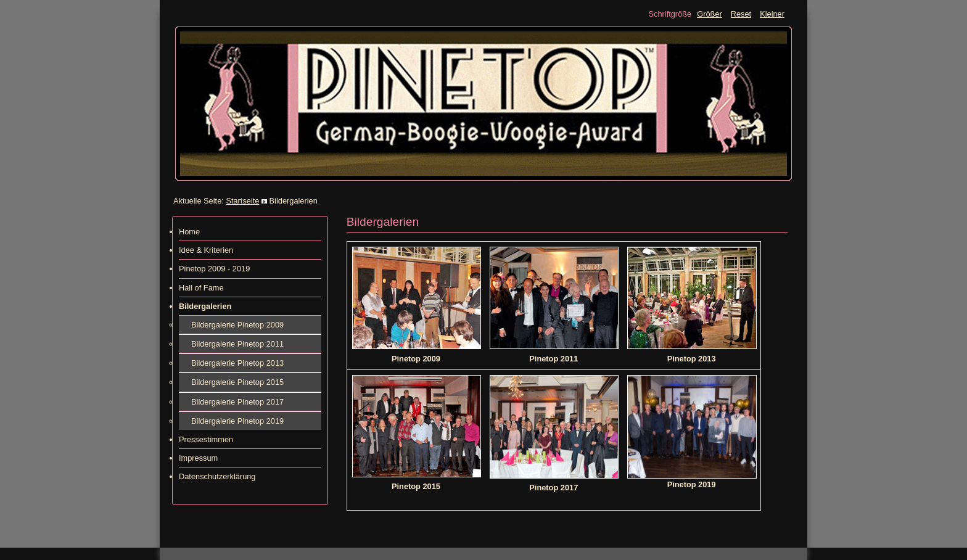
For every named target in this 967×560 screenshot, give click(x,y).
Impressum (198, 458)
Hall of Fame (201, 288)
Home (189, 232)
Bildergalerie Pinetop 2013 (237, 363)
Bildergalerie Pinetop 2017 (237, 402)
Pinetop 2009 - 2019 (214, 269)
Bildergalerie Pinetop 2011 (237, 344)
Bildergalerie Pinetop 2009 (237, 325)
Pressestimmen (206, 439)
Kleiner (772, 14)
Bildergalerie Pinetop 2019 (237, 421)
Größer (710, 14)
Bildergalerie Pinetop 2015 (237, 382)
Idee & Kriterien (206, 250)
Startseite (242, 201)
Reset (741, 14)
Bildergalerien (205, 306)
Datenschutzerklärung (217, 476)
